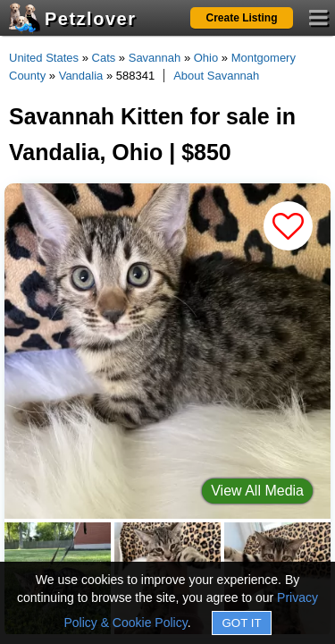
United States (44, 58)
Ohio (206, 58)
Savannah (155, 58)
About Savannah (216, 76)
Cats (104, 58)
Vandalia (81, 76)
